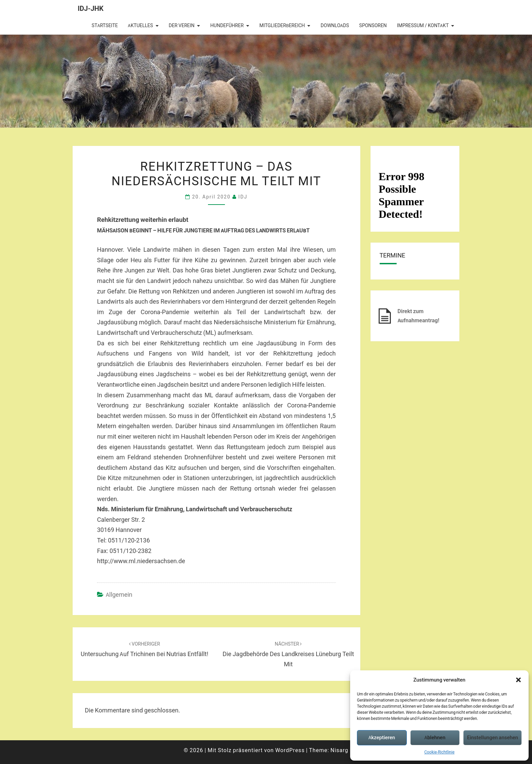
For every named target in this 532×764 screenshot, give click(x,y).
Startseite (105, 25)
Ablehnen (435, 737)
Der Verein (182, 25)
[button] (518, 680)
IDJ (243, 197)
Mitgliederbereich (282, 25)
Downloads (335, 25)
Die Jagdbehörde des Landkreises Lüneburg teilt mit (288, 654)
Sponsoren (373, 25)
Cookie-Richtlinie (439, 752)
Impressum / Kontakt (423, 25)
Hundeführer (227, 25)
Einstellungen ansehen (492, 737)
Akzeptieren (382, 737)
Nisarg (339, 750)
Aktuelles (140, 25)
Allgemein (119, 595)
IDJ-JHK (91, 8)
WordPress (290, 750)
